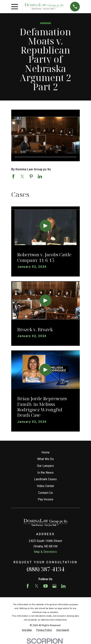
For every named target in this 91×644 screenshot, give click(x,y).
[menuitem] (27, 630)
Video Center (45, 486)
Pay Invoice (45, 499)
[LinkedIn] (63, 586)
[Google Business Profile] (54, 586)
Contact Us (45, 493)
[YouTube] (45, 586)
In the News (45, 473)
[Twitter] (37, 586)
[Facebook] (28, 586)
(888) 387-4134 (45, 569)
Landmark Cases (45, 479)
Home (45, 452)
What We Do (45, 459)
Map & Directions (45, 552)
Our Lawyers (45, 466)
